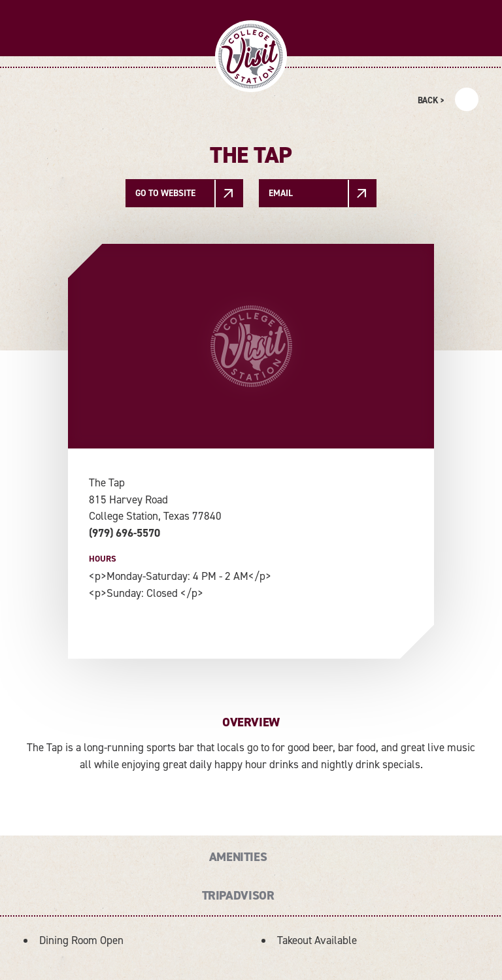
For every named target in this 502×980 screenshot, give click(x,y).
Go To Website (165, 193)
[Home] (251, 56)
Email (281, 193)
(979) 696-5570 (125, 533)
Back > (431, 100)
